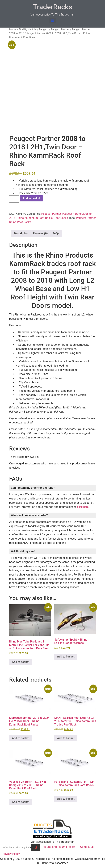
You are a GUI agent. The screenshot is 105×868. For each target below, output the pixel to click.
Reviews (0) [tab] (40, 233)
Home (13, 29)
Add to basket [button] (21, 662)
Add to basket (31, 198)
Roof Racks (61, 218)
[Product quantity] (14, 199)
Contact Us (87, 847)
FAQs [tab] (56, 233)
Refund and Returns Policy (59, 847)
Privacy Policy (11, 854)
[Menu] (53, 21)
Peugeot (44, 29)
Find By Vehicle (28, 29)
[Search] (36, 847)
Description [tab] (21, 233)
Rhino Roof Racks (20, 222)
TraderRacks (53, 7)
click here (83, 507)
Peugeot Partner (60, 29)
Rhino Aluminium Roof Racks (35, 218)
